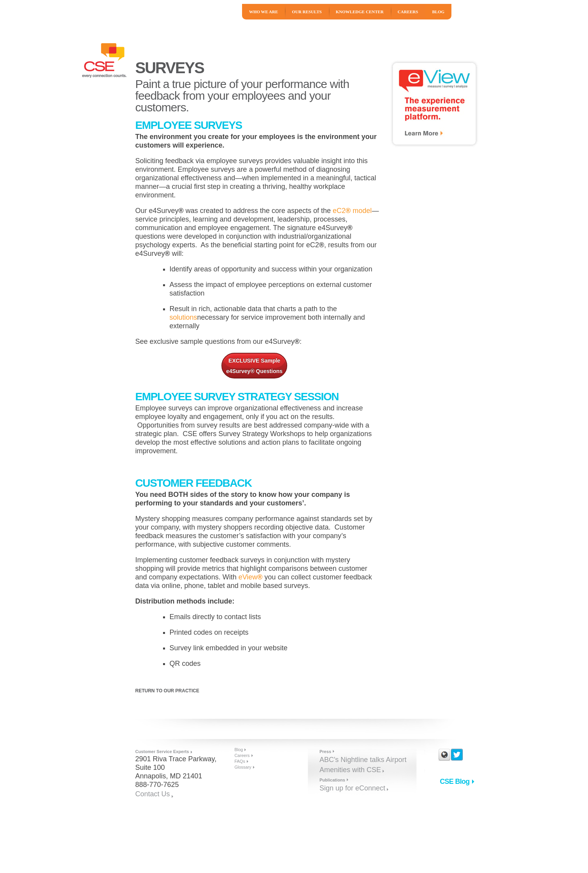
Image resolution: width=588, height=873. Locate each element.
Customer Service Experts (162, 752)
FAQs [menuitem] (240, 761)
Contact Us (153, 794)
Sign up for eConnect (352, 788)
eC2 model (352, 211)
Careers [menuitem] (408, 12)
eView (251, 577)
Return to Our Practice (167, 691)
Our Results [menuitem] (307, 12)
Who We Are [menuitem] (263, 12)
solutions (183, 317)
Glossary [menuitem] (243, 767)
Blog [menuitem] (438, 12)
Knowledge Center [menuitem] (360, 12)
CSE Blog (455, 781)
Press (325, 752)
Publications (332, 780)
